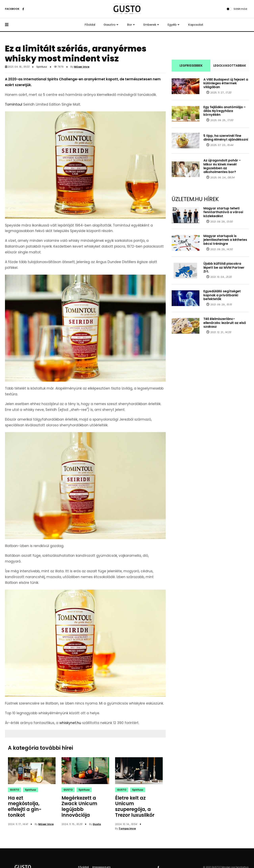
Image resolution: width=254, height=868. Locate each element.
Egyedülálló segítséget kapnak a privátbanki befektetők (222, 295)
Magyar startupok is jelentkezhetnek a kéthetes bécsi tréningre (225, 240)
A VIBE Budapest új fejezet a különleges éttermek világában (226, 83)
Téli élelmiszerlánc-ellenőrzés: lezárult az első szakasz (225, 323)
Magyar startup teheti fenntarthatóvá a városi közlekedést (223, 212)
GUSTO (14, 790)
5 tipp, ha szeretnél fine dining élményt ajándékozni (226, 138)
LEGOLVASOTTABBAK (230, 66)
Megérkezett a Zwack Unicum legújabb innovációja (79, 806)
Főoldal (90, 25)
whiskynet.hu (70, 723)
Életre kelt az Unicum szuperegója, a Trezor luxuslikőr (135, 806)
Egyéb (172, 25)
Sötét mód (240, 9)
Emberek (150, 25)
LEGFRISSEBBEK (191, 66)
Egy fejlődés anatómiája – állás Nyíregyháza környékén (225, 111)
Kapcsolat (196, 25)
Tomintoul (14, 104)
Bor (130, 25)
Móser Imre (82, 67)
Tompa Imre (127, 829)
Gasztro (110, 25)
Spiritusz (42, 67)
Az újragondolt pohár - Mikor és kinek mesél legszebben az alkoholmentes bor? (222, 166)
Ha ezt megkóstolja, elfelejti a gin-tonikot (25, 806)
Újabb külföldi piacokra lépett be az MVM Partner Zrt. (224, 267)
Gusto (97, 824)
